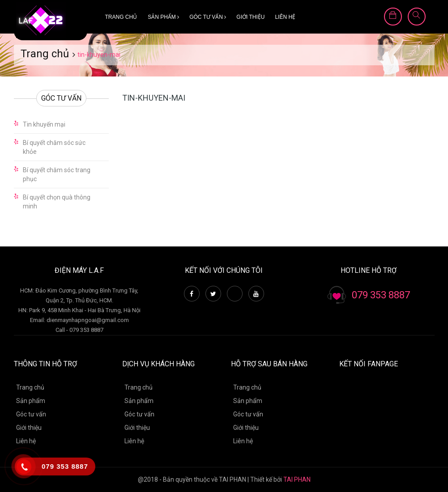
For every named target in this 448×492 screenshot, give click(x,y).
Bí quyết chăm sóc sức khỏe (54, 147)
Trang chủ (121, 17)
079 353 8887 (381, 295)
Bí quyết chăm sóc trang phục (57, 174)
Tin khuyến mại (44, 124)
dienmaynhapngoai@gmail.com (88, 320)
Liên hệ (285, 17)
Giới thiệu (250, 17)
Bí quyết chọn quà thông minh (57, 202)
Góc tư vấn (208, 17)
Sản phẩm (163, 17)
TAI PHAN (297, 479)
